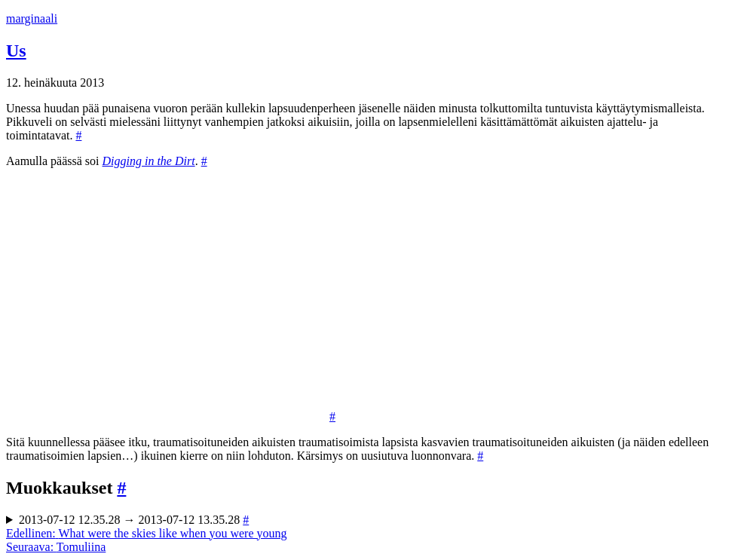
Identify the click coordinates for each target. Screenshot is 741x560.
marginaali (32, 18)
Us (16, 50)
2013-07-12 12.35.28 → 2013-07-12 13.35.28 (134, 520)
